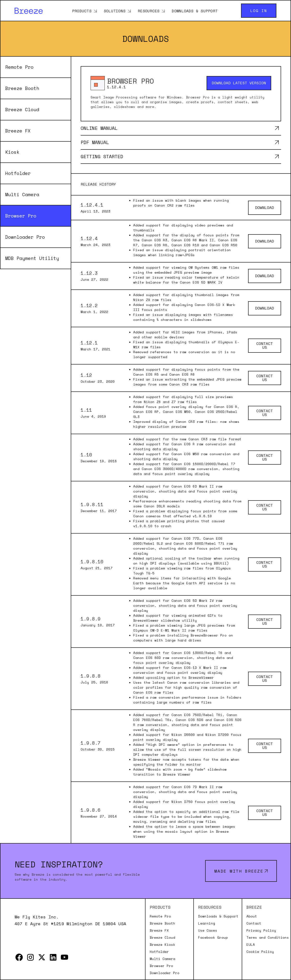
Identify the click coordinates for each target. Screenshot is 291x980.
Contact (254, 923)
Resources (149, 11)
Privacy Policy (261, 930)
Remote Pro (19, 67)
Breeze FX (18, 131)
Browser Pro (21, 216)
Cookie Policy (260, 952)
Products (82, 11)
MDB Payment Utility (32, 258)
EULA (251, 945)
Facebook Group (213, 938)
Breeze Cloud (22, 109)
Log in (259, 11)
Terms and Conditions (268, 938)
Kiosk (12, 152)
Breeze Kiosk (162, 945)
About (252, 916)
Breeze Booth (22, 88)
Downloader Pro (25, 237)
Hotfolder (18, 173)
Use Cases (208, 930)
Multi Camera (22, 194)
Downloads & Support (195, 11)
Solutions (115, 11)
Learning (207, 923)
